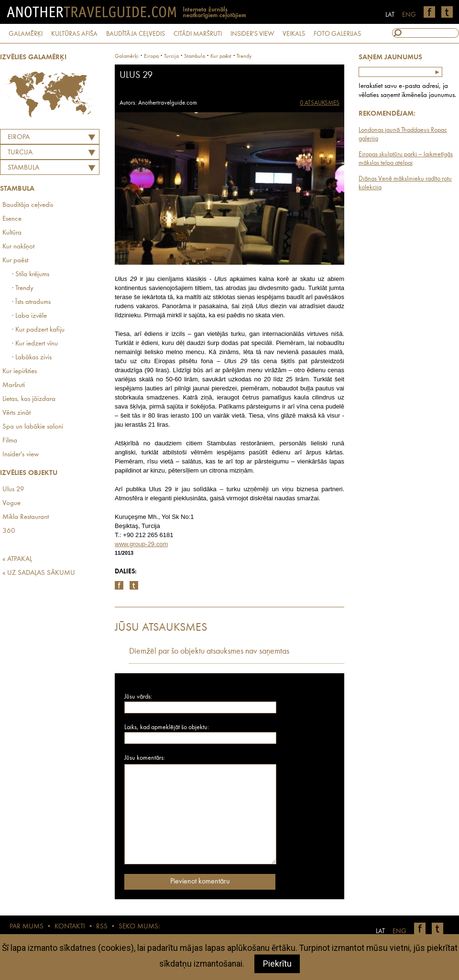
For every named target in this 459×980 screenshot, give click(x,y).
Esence (12, 219)
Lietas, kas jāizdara (29, 399)
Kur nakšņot (18, 247)
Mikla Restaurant (26, 517)
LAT (390, 15)
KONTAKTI (70, 927)
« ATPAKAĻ (17, 559)
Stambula (23, 168)
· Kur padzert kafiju (38, 330)
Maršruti (14, 385)
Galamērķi (127, 56)
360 (9, 531)
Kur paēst (15, 261)
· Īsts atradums (31, 302)
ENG (409, 15)
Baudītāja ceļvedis (28, 205)
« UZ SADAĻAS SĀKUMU (39, 573)
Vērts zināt (16, 413)
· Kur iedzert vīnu (35, 344)
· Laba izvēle (29, 316)
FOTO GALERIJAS (337, 34)
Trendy (244, 56)
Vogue (11, 503)
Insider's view (21, 455)
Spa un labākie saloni (33, 427)
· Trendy (23, 288)
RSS (102, 927)
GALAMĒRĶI (26, 34)
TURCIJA (20, 153)
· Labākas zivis (32, 358)
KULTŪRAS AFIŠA (74, 34)
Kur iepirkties (20, 372)
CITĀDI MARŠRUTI (198, 34)
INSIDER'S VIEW (252, 34)
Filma (10, 441)
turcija (171, 56)
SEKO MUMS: (139, 927)
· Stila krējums (31, 275)
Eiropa (19, 137)
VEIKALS (294, 34)
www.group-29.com (141, 544)
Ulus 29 (13, 490)
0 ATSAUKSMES (320, 103)
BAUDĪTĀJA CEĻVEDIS (136, 34)
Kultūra (12, 233)
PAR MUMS (27, 927)
